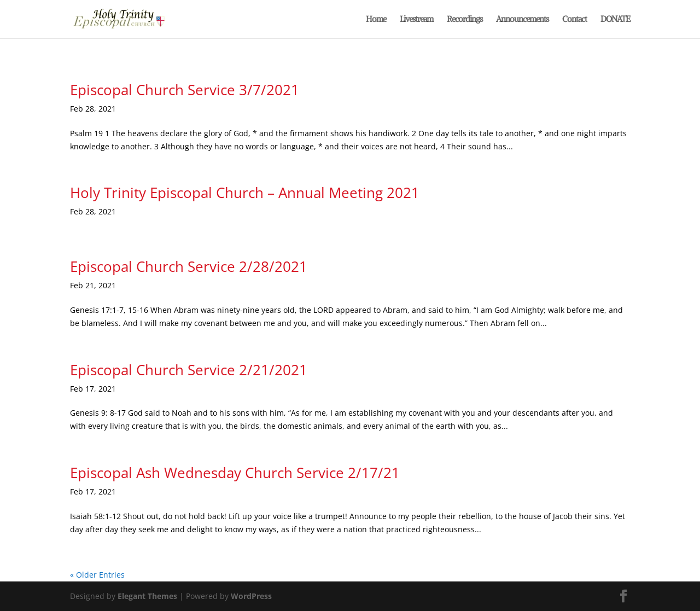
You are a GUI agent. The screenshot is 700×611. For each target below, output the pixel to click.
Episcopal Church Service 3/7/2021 (185, 90)
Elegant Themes (147, 596)
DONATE (615, 20)
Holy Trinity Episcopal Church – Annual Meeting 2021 (245, 193)
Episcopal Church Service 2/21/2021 (189, 370)
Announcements (522, 20)
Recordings (465, 20)
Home (376, 20)
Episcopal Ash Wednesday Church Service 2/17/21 (235, 473)
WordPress (251, 596)
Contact (574, 20)
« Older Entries (97, 575)
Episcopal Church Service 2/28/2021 (189, 266)
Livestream (416, 20)
